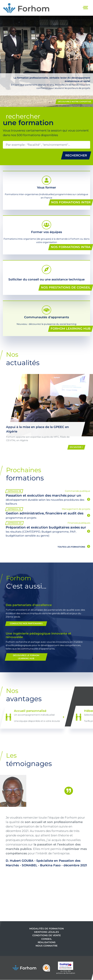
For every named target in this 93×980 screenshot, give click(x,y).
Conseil (47, 939)
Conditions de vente (47, 936)
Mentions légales (46, 932)
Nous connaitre (47, 946)
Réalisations (47, 942)
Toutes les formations (74, 546)
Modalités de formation (46, 929)
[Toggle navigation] (86, 8)
